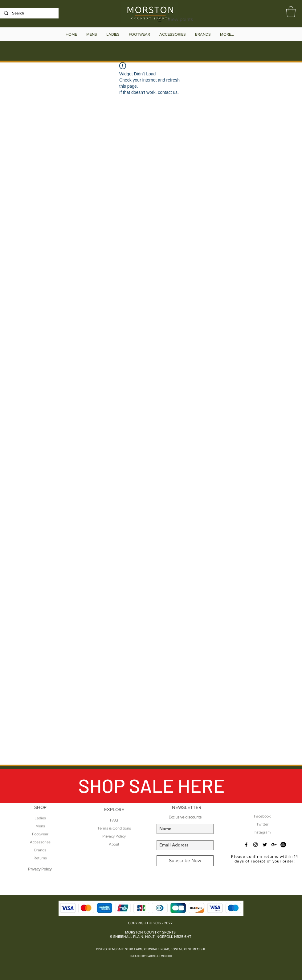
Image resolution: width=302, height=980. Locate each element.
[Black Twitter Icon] (265, 845)
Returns (40, 858)
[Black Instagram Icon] (255, 845)
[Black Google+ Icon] (274, 845)
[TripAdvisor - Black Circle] (283, 845)
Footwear (40, 834)
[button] (291, 12)
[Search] (29, 13)
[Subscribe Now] (185, 861)
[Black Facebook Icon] (246, 845)
